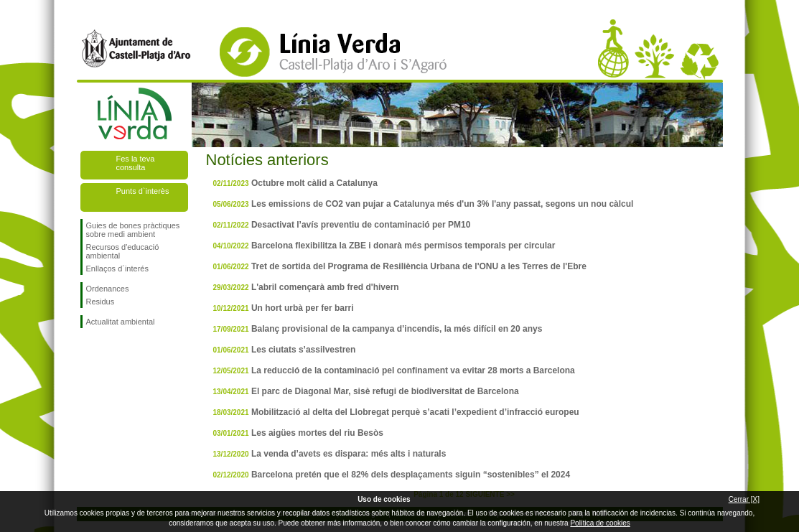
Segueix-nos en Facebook (89, 351)
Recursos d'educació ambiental (123, 251)
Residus (101, 302)
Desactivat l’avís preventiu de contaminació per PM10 (361, 225)
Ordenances (108, 289)
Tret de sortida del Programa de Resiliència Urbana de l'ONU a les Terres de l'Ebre (419, 266)
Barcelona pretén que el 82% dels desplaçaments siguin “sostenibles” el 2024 (411, 475)
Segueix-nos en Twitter (112, 351)
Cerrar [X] (744, 499)
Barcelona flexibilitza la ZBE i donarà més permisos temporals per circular (403, 246)
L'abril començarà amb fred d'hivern (325, 287)
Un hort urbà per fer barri (303, 308)
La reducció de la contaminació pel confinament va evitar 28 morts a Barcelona (413, 370)
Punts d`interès (143, 191)
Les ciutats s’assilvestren (303, 350)
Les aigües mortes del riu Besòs (317, 433)
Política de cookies (600, 523)
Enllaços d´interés (117, 269)
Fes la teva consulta (136, 163)
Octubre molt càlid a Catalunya (314, 183)
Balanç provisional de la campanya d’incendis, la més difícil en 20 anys (397, 329)
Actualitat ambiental (121, 322)
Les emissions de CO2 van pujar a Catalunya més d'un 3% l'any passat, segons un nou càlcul (443, 204)
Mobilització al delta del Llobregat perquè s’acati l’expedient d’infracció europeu (415, 412)
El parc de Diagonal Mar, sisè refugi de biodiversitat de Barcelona (385, 391)
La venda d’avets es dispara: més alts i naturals (349, 454)
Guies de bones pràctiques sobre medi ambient (133, 230)
